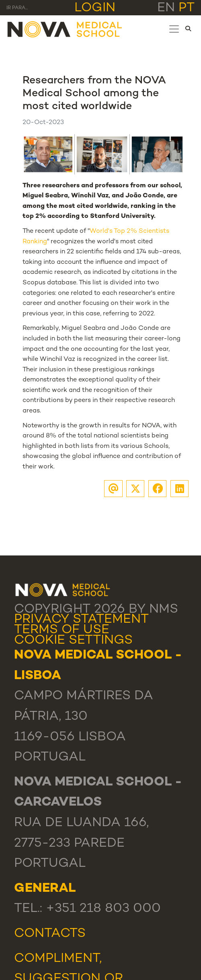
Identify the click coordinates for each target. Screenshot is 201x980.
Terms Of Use (62, 630)
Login (95, 8)
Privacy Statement (81, 620)
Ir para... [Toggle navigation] (17, 8)
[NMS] (65, 29)
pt (187, 8)
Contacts (50, 934)
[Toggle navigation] (174, 29)
